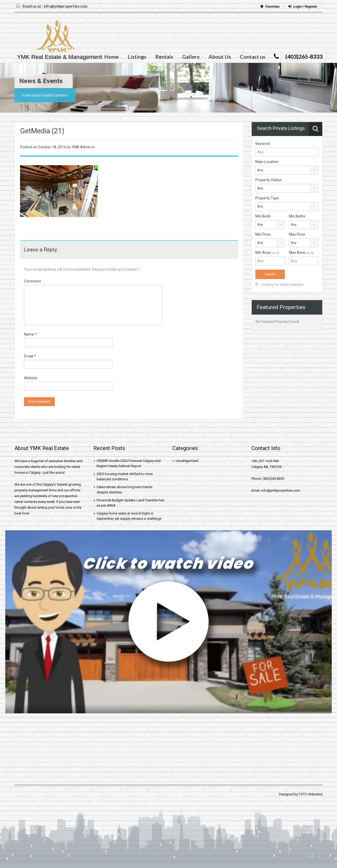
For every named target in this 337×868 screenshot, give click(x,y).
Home (111, 57)
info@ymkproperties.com (66, 6)
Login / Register (303, 6)
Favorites (270, 6)
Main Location (267, 162)
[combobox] (287, 170)
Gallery (191, 57)
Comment (32, 281)
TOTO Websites (311, 794)
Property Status (269, 180)
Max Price (297, 234)
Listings (137, 57)
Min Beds (263, 216)
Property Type (267, 198)
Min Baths (297, 216)
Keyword (263, 144)
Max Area (301, 253)
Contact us (253, 57)
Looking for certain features (279, 284)
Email (30, 356)
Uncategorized (187, 461)
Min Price (263, 234)
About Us (220, 57)
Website (31, 378)
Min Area (267, 253)
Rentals (164, 57)
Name (30, 334)
